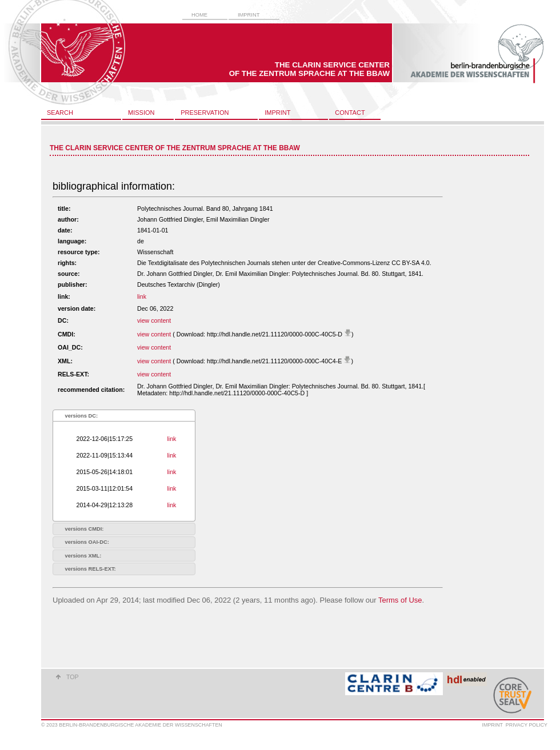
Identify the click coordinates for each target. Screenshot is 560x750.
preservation (205, 113)
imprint (249, 15)
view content (154, 320)
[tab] (124, 416)
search (60, 113)
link (142, 296)
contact (350, 113)
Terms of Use (400, 600)
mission (141, 113)
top (73, 677)
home (199, 15)
